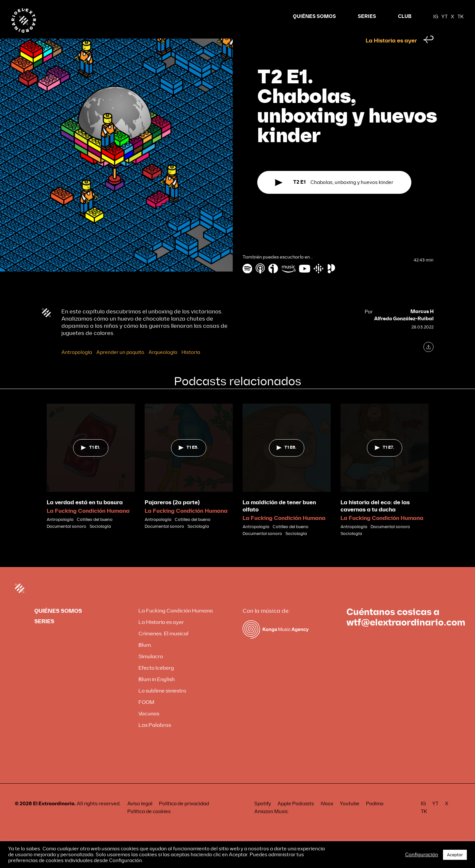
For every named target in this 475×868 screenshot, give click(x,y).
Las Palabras (155, 737)
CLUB (405, 16)
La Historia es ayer (391, 54)
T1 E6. (286, 460)
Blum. (145, 657)
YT (444, 16)
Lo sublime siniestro (162, 703)
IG (436, 16)
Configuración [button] (422, 855)
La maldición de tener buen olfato (279, 518)
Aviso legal (140, 816)
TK (460, 16)
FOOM (146, 715)
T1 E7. (384, 460)
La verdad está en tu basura (85, 515)
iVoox (327, 816)
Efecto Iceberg (156, 680)
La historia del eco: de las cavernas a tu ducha (375, 518)
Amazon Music (271, 824)
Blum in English (157, 692)
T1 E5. (189, 460)
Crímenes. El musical (163, 646)
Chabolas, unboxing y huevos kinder (334, 200)
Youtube (350, 816)
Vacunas (149, 726)
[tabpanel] (91, 479)
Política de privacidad (184, 816)
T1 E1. (90, 460)
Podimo (375, 816)
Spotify (263, 816)
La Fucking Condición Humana (88, 523)
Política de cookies (149, 824)
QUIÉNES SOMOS (314, 16)
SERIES (367, 16)
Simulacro (151, 669)
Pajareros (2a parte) (172, 515)
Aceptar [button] (455, 855)
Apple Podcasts (296, 816)
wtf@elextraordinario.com (406, 635)
